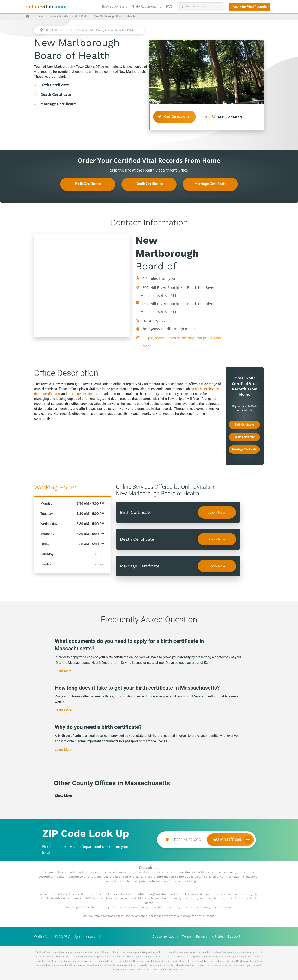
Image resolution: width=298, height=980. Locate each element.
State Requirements (147, 7)
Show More (63, 796)
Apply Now (217, 512)
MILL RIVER (81, 16)
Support (234, 937)
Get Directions (175, 117)
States (40, 16)
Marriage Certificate (58, 104)
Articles (218, 937)
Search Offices (227, 840)
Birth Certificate (55, 85)
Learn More (63, 671)
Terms (187, 937)
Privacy (202, 937)
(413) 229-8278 (231, 117)
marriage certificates (83, 394)
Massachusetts (59, 16)
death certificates (47, 394)
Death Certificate (56, 95)
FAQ (169, 7)
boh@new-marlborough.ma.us (169, 329)
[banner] (46, 7)
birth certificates (207, 389)
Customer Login (165, 937)
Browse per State (116, 6)
